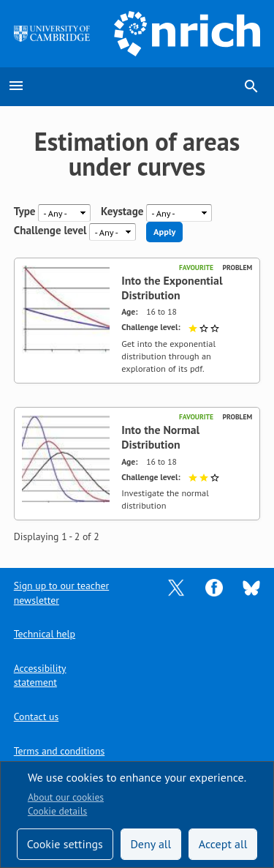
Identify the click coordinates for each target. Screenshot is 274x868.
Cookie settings (65, 844)
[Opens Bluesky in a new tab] (251, 587)
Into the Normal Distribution (160, 437)
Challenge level (50, 231)
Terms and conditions (59, 751)
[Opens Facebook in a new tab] (214, 587)
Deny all (151, 844)
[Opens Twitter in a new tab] (176, 587)
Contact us (36, 717)
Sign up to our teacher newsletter (61, 592)
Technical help (45, 634)
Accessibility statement (40, 675)
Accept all (223, 844)
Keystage (122, 212)
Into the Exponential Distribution (172, 288)
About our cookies (66, 797)
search (251, 86)
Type (25, 212)
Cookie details (57, 811)
